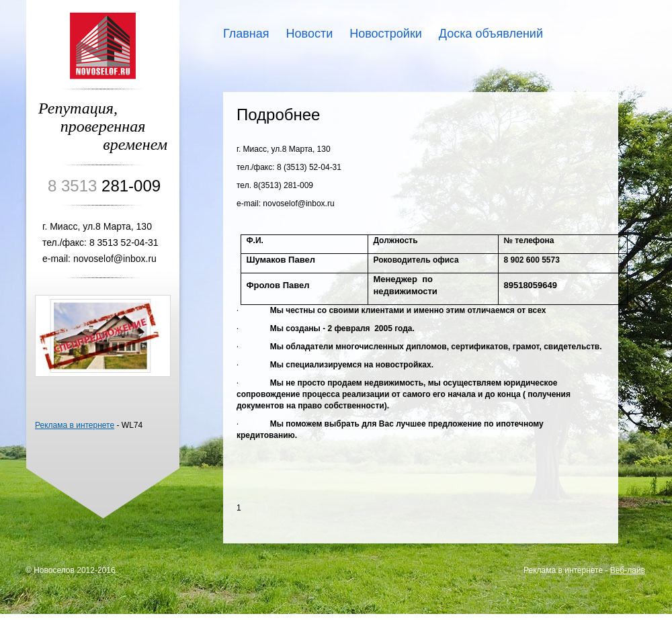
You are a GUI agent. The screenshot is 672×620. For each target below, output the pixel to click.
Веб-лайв (628, 570)
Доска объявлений (491, 34)
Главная (246, 34)
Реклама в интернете (75, 425)
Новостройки (386, 34)
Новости (310, 34)
